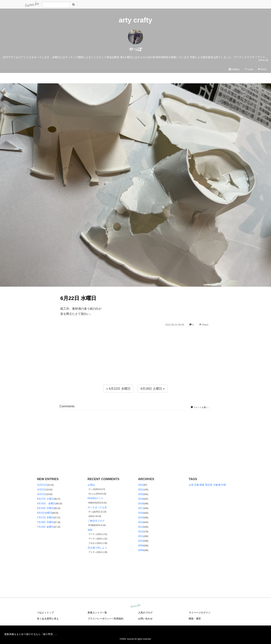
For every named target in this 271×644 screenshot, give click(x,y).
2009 (141, 545)
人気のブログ (145, 613)
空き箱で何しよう (97, 548)
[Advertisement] (135, 363)
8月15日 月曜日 (45, 508)
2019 (141, 499)
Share (262, 69)
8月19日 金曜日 (46, 503)
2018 (141, 503)
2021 (141, 489)
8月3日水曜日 (44, 513)
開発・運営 (195, 619)
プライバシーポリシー (100, 619)
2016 (141, 513)
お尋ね (91, 485)
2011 (141, 536)
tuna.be (135, 606)
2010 (141, 541)
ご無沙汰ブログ (96, 521)
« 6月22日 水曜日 (118, 389)
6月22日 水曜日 (78, 298)
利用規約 (119, 619)
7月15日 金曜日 (45, 527)
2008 (141, 550)
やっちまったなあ (97, 507)
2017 (141, 508)
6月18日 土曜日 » (153, 389)
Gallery (234, 69)
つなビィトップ (45, 613)
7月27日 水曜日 (45, 517)
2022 (141, 485)
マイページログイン (200, 613)
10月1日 (41, 489)
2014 (141, 522)
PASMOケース (96, 498)
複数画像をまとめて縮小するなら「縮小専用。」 (31, 634)
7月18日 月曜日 (45, 522)
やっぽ (136, 49)
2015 (141, 517)
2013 (141, 527)
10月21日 (42, 485)
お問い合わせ (145, 619)
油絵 (90, 530)
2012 (141, 531)
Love (249, 69)
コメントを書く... (200, 407)
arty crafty (135, 20)
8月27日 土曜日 (45, 499)
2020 (141, 494)
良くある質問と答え (48, 619)
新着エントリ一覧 (97, 613)
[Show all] (263, 60)
